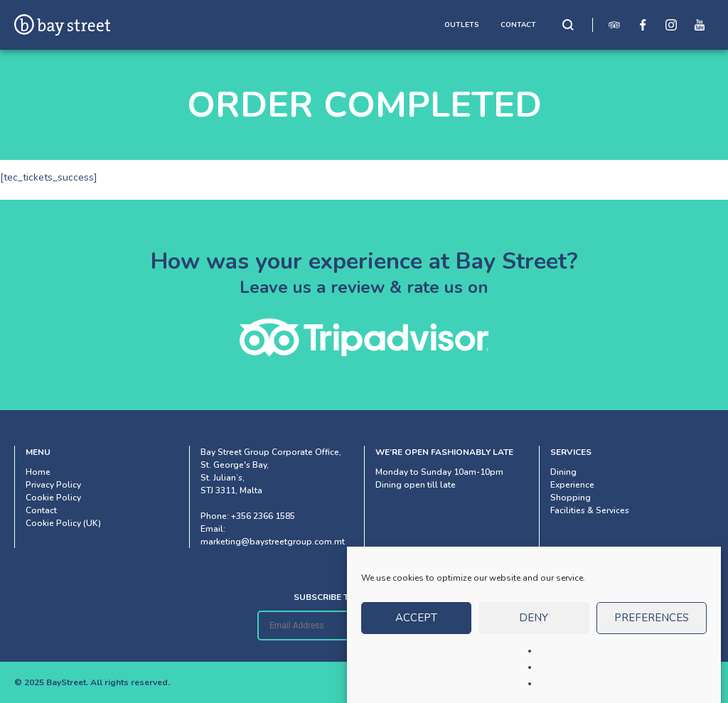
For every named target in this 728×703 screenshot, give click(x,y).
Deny (534, 626)
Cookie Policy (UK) (63, 523)
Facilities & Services (590, 510)
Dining (563, 472)
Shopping (571, 498)
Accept (416, 626)
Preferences (652, 626)
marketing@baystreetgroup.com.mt (273, 542)
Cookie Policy (53, 498)
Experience (572, 485)
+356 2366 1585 (263, 516)
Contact (41, 510)
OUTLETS (462, 25)
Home (38, 472)
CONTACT (518, 25)
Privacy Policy (53, 485)
